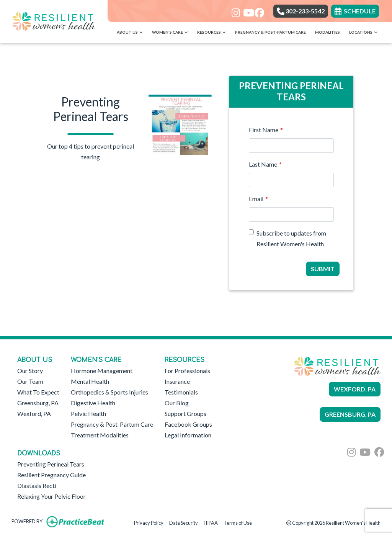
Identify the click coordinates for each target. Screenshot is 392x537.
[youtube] (246, 10)
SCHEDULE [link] (355, 11)
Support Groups (185, 413)
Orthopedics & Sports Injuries (109, 392)
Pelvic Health (88, 413)
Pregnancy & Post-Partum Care (270, 32)
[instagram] (234, 10)
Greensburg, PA (38, 403)
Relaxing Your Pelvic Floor (51, 496)
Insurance (177, 381)
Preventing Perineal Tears (51, 464)
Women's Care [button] (170, 32)
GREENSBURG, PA (350, 414)
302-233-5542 (301, 11)
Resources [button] (212, 32)
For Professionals (187, 371)
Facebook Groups (188, 424)
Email (256, 199)
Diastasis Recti (37, 485)
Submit (323, 269)
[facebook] (257, 10)
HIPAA (211, 522)
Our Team (30, 381)
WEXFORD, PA (355, 389)
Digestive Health (93, 403)
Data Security (184, 522)
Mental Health (90, 381)
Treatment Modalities (100, 435)
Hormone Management (102, 371)
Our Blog (177, 403)
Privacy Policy (149, 522)
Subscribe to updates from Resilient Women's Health (291, 238)
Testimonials (181, 392)
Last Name (263, 164)
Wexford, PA (34, 413)
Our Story (30, 371)
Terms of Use (238, 522)
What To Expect (38, 392)
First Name (264, 130)
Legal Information (188, 435)
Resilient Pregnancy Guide (51, 475)
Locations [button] (363, 32)
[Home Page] (54, 20)
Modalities (327, 32)
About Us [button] (130, 32)
